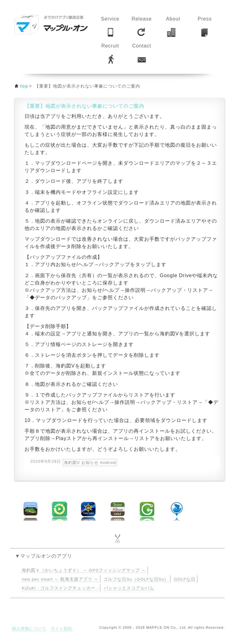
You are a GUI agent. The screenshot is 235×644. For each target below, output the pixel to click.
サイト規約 (62, 629)
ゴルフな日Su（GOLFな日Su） (136, 579)
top (24, 86)
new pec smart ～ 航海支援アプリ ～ (60, 579)
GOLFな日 (185, 579)
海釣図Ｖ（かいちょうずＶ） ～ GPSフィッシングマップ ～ (84, 570)
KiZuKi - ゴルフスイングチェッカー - (60, 588)
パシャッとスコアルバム (129, 588)
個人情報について (29, 629)
